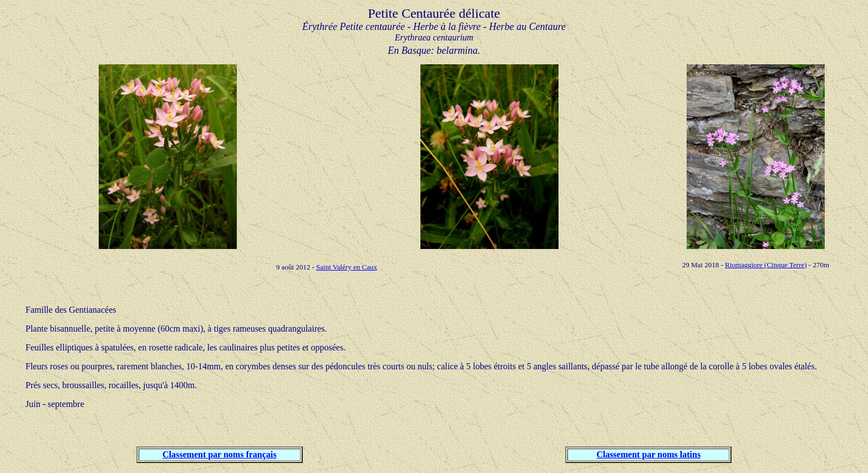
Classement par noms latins (648, 454)
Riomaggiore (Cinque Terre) (766, 265)
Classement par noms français (219, 454)
